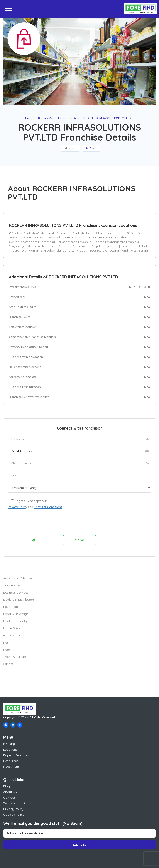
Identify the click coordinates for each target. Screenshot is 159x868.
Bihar (90, 233)
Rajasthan (111, 246)
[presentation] (41, 523)
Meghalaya (17, 246)
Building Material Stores (53, 118)
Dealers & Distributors (19, 600)
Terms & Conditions (48, 507)
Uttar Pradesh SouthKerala (88, 250)
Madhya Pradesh (92, 242)
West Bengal (139, 250)
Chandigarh (105, 233)
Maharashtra (116, 242)
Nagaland (49, 246)
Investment (11, 766)
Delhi (140, 233)
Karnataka (47, 242)
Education (11, 607)
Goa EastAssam (20, 237)
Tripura (14, 250)
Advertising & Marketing (20, 578)
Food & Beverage (16, 614)
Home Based (13, 628)
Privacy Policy (17, 507)
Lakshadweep (67, 242)
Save (91, 148)
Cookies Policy (14, 815)
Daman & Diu (125, 233)
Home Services (14, 635)
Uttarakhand (119, 250)
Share (70, 148)
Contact (9, 798)
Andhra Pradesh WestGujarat (33, 233)
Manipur (133, 242)
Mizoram (34, 246)
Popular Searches (16, 755)
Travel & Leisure (15, 657)
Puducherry (80, 246)
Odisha (64, 246)
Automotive (12, 585)
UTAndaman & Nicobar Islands (44, 250)
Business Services (16, 593)
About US (10, 792)
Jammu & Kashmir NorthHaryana (88, 237)
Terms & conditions (17, 803)
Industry (9, 744)
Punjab (96, 246)
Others (8, 664)
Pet (6, 643)
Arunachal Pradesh (70, 233)
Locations (10, 750)
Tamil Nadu (140, 246)
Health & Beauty (15, 621)
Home (29, 118)
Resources (11, 761)
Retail (77, 118)
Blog (7, 786)
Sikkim (125, 246)
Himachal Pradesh (48, 237)
